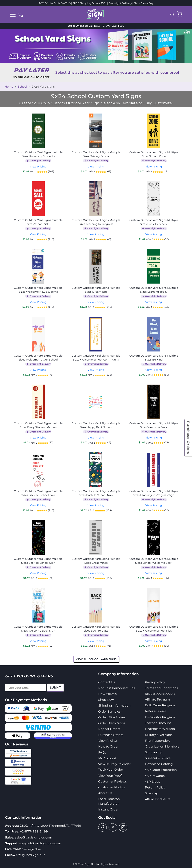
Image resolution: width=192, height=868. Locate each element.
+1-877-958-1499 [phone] (112, 26)
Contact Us (107, 682)
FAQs (102, 752)
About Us (105, 793)
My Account (107, 758)
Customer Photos (112, 787)
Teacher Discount (158, 723)
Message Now (31, 849)
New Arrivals (107, 694)
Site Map (151, 793)
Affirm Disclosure (158, 799)
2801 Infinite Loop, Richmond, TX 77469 (50, 826)
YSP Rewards (155, 776)
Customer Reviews (112, 781)
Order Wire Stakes (112, 717)
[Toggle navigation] (13, 15)
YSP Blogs (152, 782)
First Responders (158, 741)
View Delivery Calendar (114, 764)
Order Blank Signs (112, 723)
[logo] (95, 14)
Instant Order (108, 809)
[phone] (21, 15)
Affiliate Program (157, 699)
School (22, 87)
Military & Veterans (159, 735)
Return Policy (155, 787)
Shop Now (106, 700)
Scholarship (154, 752)
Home (9, 87)
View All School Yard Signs (96, 659)
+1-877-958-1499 (34, 831)
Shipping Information (114, 706)
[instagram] (123, 827)
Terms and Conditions (161, 688)
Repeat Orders (109, 729)
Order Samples (109, 712)
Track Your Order (111, 770)
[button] (172, 15)
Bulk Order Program (160, 705)
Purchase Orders (188, 438)
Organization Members (162, 746)
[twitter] (113, 827)
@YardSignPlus (34, 855)
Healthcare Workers (160, 729)
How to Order (108, 746)
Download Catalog (159, 764)
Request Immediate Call (117, 688)
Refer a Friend (156, 711)
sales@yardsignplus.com (34, 837)
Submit (55, 688)
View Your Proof (110, 776)
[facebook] (102, 827)
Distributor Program (160, 717)
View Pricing (38, 167)
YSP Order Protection (161, 770)
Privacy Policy (155, 682)
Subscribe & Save (158, 758)
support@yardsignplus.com (40, 843)
